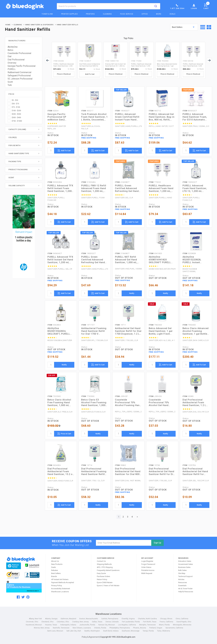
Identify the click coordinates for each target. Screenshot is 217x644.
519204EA (88, 182)
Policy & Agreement (90, 637)
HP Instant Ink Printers (60, 579)
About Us (55, 561)
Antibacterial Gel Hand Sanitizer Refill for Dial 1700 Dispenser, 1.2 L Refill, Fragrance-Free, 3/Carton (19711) (128, 331)
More (159, 14)
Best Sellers (56, 573)
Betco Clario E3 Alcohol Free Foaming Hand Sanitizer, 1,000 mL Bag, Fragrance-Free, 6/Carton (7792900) (94, 403)
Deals (173, 14)
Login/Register (147, 561)
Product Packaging (18, 170)
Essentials (182, 586)
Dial (9, 56)
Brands (54, 576)
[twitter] (23, 597)
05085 (188, 396)
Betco (10, 50)
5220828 (189, 253)
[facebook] (18, 597)
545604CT (55, 253)
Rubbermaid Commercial (19, 72)
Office (145, 14)
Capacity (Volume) (17, 129)
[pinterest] (28, 597)
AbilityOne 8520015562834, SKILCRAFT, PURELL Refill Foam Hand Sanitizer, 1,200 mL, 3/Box (59, 331)
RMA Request (147, 573)
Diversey (12, 63)
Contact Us (101, 561)
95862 (120, 465)
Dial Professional (16, 60)
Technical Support (185, 576)
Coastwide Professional (19, 53)
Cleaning (107, 14)
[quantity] (51, 151)
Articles (181, 579)
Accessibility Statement (61, 589)
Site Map (182, 573)
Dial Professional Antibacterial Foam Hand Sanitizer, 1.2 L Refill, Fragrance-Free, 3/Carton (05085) (196, 403)
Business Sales (184, 567)
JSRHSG (155, 396)
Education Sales (185, 561)
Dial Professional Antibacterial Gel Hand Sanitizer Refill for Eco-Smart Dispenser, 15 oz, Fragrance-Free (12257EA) (195, 472)
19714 (87, 465)
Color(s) (13, 137)
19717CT (88, 325)
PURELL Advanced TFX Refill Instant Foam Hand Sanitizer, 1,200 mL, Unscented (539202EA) (60, 188)
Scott (10, 82)
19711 (120, 325)
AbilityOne (13, 47)
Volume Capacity (17, 186)
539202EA (55, 182)
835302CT (190, 111)
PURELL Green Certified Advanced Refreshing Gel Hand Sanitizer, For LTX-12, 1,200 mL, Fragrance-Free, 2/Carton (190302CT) (93, 260)
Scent (11, 178)
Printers (90, 14)
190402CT (122, 111)
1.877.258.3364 (177, 7)
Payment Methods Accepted (63, 582)
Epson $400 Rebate (105, 582)
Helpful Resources (186, 592)
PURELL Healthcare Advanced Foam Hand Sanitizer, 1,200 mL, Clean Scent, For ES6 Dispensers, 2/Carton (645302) (64, 65)
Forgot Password (148, 564)
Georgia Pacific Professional (22, 66)
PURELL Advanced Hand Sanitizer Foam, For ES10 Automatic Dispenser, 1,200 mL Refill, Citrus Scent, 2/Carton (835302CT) (195, 117)
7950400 (189, 325)
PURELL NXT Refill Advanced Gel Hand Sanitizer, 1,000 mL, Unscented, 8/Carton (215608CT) (127, 260)
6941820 (155, 253)
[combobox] (108, 6)
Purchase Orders (103, 576)
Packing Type (15, 161)
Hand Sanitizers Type (19, 153)
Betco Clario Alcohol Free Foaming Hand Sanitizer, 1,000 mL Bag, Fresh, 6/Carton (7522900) (59, 403)
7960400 (155, 325)
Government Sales (186, 564)
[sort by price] (184, 27)
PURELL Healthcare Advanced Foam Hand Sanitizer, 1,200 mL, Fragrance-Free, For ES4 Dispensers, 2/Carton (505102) (193, 65)
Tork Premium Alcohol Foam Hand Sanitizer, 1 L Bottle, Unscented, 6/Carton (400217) (94, 117)
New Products (57, 564)
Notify (132, 293)
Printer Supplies (69, 14)
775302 (155, 182)
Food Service (127, 14)
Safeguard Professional (19, 76)
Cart (206, 6)
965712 (155, 111)
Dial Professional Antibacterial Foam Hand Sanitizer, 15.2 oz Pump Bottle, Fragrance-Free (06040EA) (61, 472)
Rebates (55, 570)
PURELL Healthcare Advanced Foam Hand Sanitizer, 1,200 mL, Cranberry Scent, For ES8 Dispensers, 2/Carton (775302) (141, 65)
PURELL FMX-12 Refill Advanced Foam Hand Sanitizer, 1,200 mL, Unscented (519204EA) (94, 188)
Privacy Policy (57, 586)
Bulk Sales (182, 570)
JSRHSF (121, 396)
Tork (10, 85)
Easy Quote (101, 573)
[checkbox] (24, 100)
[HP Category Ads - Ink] (24, 237)
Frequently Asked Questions (108, 570)
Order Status (146, 567)
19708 (154, 465)
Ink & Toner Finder (185, 589)
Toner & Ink (47, 14)
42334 (53, 111)
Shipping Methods (104, 564)
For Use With (14, 145)
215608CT (122, 253)
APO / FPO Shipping (105, 567)
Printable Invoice (148, 570)
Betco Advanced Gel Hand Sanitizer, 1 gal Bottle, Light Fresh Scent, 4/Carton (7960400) (161, 331)
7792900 (88, 396)
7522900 (54, 396)
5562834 (54, 325)
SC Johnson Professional (20, 79)
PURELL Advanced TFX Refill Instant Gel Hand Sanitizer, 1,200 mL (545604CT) (60, 260)
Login (194, 7)
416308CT (122, 182)
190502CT (190, 182)
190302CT (89, 253)
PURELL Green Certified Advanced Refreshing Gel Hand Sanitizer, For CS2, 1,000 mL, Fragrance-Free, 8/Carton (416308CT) (127, 188)
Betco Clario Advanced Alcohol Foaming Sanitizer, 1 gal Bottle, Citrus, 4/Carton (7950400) (167, 65)
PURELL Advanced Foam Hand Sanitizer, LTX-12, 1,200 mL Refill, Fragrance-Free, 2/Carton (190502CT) (196, 188)
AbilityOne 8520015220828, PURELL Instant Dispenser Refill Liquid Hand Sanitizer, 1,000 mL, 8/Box (196, 260)
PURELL (12, 69)
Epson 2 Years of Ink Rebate (108, 586)
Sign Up (157, 543)
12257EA (189, 465)
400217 (87, 111)
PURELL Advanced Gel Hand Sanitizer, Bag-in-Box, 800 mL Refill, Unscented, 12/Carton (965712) (162, 117)
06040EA (54, 465)
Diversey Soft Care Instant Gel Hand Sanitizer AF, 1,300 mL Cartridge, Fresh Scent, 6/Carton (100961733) (115, 65)
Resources (183, 582)
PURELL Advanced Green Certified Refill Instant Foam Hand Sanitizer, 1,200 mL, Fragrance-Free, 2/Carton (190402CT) (127, 117)
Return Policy (102, 579)
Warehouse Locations (60, 592)
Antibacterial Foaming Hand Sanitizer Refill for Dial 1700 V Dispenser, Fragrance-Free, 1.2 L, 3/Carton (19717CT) (94, 331)
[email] (124, 543)
